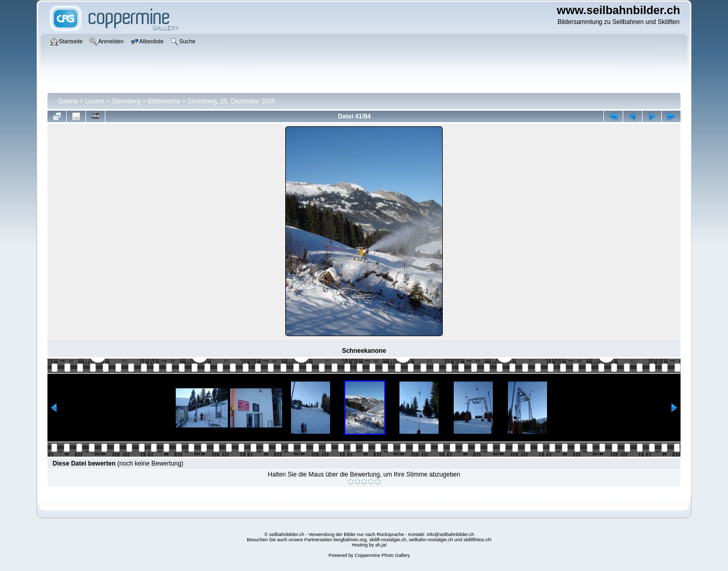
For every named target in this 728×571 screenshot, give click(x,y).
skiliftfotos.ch (477, 540)
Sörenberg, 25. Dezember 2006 (232, 101)
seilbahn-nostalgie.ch (431, 540)
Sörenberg (126, 101)
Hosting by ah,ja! (369, 545)
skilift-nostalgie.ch (388, 540)
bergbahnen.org (350, 540)
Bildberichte (164, 101)
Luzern (95, 101)
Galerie (68, 101)
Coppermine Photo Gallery (382, 555)
